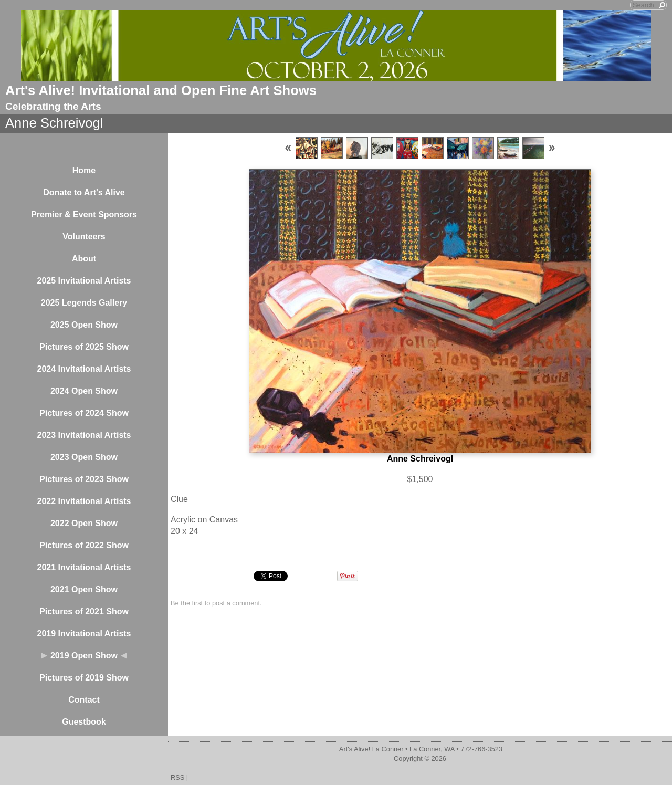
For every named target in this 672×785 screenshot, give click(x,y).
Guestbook (84, 722)
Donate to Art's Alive (84, 192)
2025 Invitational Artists (84, 281)
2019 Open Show (84, 656)
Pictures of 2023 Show (84, 479)
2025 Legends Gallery (84, 303)
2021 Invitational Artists (84, 567)
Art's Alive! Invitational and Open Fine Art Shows (161, 90)
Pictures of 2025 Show (84, 347)
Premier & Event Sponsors (84, 214)
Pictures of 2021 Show (84, 611)
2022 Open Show (84, 523)
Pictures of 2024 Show (84, 413)
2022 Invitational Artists (84, 501)
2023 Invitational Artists (84, 435)
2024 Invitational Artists (84, 369)
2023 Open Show (84, 457)
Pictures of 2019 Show (84, 678)
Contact (84, 700)
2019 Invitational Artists (84, 634)
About (84, 259)
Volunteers (84, 237)
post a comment (236, 603)
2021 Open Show (84, 589)
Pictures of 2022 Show (84, 545)
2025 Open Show (84, 325)
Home (84, 170)
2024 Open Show (84, 391)
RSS (177, 777)
